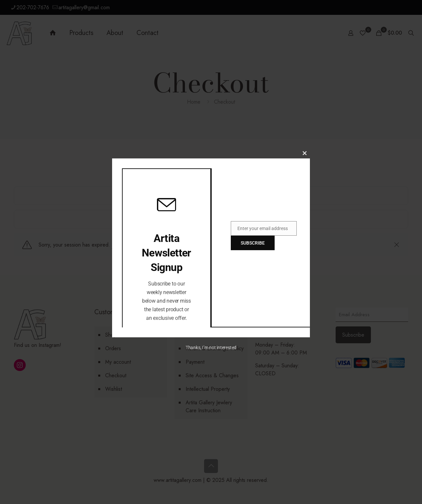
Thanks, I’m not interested (211, 348)
